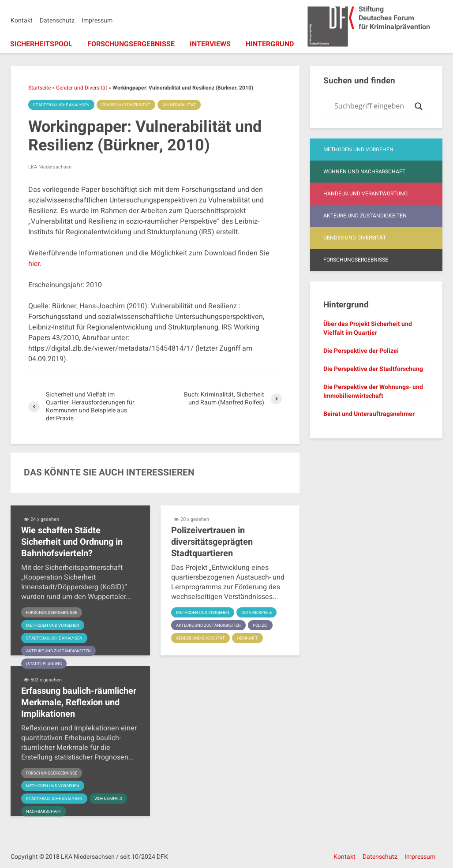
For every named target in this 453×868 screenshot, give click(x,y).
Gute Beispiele (262, 613)
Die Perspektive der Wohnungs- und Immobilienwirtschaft (373, 391)
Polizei (265, 625)
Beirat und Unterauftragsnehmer (369, 414)
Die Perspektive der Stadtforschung (373, 369)
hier (34, 264)
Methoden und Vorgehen (55, 625)
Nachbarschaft (45, 812)
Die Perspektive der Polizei (361, 351)
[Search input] (372, 106)
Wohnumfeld (114, 799)
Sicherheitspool (41, 44)
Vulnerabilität (187, 105)
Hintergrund (270, 44)
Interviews (210, 44)
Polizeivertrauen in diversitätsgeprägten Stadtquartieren (212, 542)
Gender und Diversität (82, 88)
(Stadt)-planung (45, 664)
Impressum (97, 21)
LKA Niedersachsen (50, 167)
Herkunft (251, 638)
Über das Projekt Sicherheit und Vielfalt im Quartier (368, 328)
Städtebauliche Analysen (63, 105)
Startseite (39, 88)
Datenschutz (57, 21)
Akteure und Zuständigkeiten (60, 651)
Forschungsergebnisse (131, 44)
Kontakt (22, 21)
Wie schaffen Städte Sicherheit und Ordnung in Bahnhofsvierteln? (72, 542)
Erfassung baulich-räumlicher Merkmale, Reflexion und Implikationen (79, 703)
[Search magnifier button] (419, 106)
